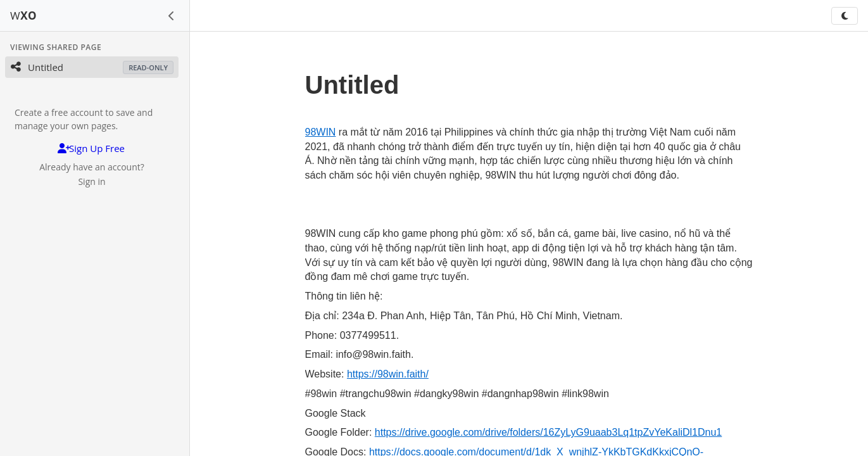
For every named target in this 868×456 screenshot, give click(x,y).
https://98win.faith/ (388, 374)
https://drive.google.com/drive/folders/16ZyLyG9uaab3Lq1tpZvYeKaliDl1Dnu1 (548, 432)
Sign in (91, 181)
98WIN (321, 132)
